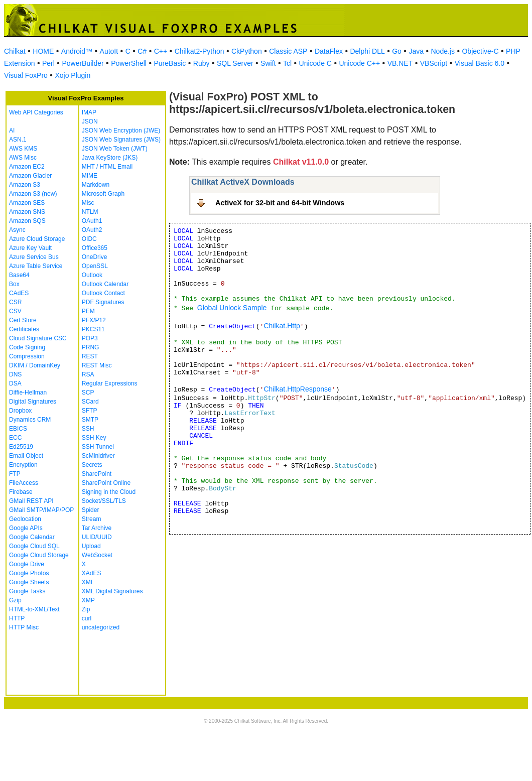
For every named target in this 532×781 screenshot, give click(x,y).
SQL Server (235, 63)
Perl (48, 63)
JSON (90, 121)
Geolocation (25, 519)
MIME (90, 176)
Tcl (287, 63)
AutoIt (109, 51)
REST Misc (97, 365)
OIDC (89, 239)
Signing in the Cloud (109, 492)
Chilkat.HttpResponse (297, 389)
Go (397, 51)
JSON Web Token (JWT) (115, 149)
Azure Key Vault (30, 248)
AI (12, 131)
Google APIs (26, 528)
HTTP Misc (24, 627)
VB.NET (400, 63)
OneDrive (95, 257)
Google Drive (27, 564)
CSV (15, 311)
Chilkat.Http (282, 326)
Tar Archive (97, 528)
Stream (92, 519)
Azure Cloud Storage (37, 239)
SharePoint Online (106, 483)
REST (90, 356)
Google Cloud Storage (39, 555)
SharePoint (97, 474)
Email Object (26, 456)
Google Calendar (32, 537)
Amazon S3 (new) (33, 194)
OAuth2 (92, 230)
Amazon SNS (27, 212)
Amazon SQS (27, 221)
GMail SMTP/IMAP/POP (41, 510)
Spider (91, 510)
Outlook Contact (103, 293)
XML (88, 582)
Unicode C (315, 63)
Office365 (95, 248)
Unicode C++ (359, 63)
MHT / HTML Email (107, 167)
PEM (88, 311)
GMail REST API (31, 501)
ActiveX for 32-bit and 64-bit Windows (280, 203)
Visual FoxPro (26, 75)
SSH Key (94, 438)
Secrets (92, 465)
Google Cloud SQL (34, 546)
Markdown (96, 185)
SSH (88, 429)
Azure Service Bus (34, 257)
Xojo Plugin (73, 75)
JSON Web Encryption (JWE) (121, 131)
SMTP (90, 420)
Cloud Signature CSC (38, 338)
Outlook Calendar (105, 284)
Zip (86, 609)
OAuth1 (92, 221)
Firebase (21, 492)
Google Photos (29, 573)
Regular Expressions (110, 383)
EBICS (18, 429)
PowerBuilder (83, 63)
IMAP (89, 112)
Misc (88, 203)
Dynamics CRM (30, 420)
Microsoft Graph (103, 194)
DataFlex (329, 51)
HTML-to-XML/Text (34, 609)
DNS (15, 374)
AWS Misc (23, 158)
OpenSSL (95, 266)
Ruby (202, 63)
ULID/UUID (97, 537)
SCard (90, 402)
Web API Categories (36, 112)
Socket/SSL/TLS (104, 501)
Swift (268, 63)
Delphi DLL (367, 51)
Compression (27, 356)
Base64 (19, 275)
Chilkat (15, 51)
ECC (15, 438)
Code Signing (27, 347)
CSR (15, 302)
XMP (88, 600)
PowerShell (129, 63)
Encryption (23, 465)
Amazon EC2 (27, 167)
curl (87, 618)
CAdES (19, 293)
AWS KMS (23, 149)
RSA (88, 374)
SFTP (90, 411)
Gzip (15, 600)
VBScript (434, 63)
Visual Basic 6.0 (480, 63)
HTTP (17, 618)
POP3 (90, 338)
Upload (91, 546)
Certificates (24, 329)
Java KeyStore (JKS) (110, 158)
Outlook (92, 275)
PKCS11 (93, 329)
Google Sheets (29, 582)
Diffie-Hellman (28, 393)
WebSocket (97, 555)
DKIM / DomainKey (35, 365)
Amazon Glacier (30, 176)
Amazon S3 (25, 185)
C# (142, 51)
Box (14, 284)
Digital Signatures (33, 402)
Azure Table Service (36, 266)
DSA (15, 383)
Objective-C (480, 51)
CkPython (247, 51)
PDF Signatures (103, 302)
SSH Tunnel (98, 447)
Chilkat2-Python (199, 51)
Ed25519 (21, 447)
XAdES (92, 573)
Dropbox (20, 411)
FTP (15, 474)
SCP (88, 393)
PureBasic (170, 63)
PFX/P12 (94, 320)
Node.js (443, 51)
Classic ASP (288, 51)
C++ (161, 51)
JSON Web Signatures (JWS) (121, 140)
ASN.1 (18, 140)
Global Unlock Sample (232, 308)
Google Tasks (27, 591)
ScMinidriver (98, 456)
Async (17, 230)
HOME (43, 51)
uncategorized (101, 627)
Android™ (77, 51)
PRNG (91, 347)
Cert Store (23, 320)
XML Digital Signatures (112, 591)
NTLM (90, 212)
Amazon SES (27, 203)
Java (416, 51)
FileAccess (24, 483)
